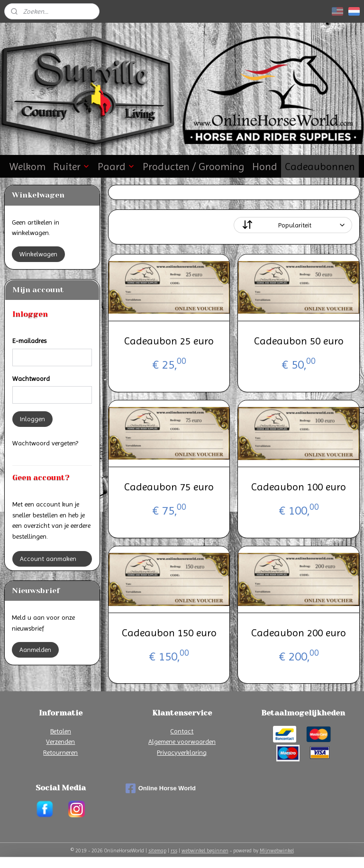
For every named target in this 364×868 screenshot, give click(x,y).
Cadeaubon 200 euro (299, 633)
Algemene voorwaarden (182, 741)
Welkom (27, 167)
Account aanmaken (48, 559)
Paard (116, 167)
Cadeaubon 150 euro (169, 633)
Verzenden (60, 741)
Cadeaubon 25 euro (169, 341)
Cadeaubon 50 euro (299, 341)
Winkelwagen (38, 254)
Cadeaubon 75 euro (169, 487)
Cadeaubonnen (320, 167)
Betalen (61, 731)
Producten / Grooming (194, 167)
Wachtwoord (31, 379)
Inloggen (32, 419)
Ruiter (72, 167)
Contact (182, 731)
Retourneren (60, 752)
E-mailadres (29, 341)
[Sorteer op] (293, 225)
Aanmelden (35, 650)
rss (174, 851)
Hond (265, 167)
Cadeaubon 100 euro (299, 487)
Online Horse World (161, 788)
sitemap (157, 851)
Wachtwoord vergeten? (45, 443)
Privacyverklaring (182, 752)
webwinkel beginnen (205, 851)
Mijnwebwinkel (277, 851)
